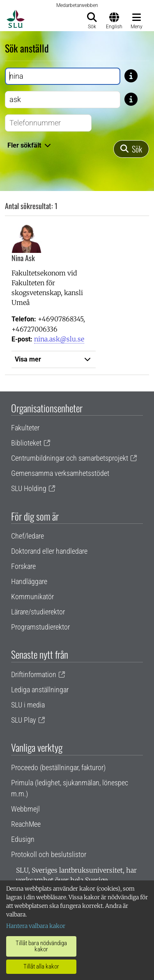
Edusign (23, 839)
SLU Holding (29, 488)
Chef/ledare (28, 536)
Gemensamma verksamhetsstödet (60, 473)
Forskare (23, 566)
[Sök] (131, 149)
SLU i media (28, 705)
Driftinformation (34, 674)
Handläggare (29, 581)
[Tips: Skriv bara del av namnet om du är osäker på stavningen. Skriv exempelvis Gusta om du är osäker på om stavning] (131, 75)
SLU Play (24, 720)
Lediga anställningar (40, 690)
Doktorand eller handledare (49, 551)
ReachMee (26, 824)
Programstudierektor (40, 627)
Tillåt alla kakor (41, 966)
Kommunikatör (32, 597)
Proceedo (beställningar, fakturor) (58, 767)
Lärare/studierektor (38, 612)
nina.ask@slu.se (59, 339)
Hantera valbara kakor (36, 926)
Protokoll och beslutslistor (49, 854)
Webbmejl (25, 809)
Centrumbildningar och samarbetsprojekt (70, 458)
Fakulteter (25, 428)
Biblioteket (26, 443)
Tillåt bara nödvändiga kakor (41, 946)
